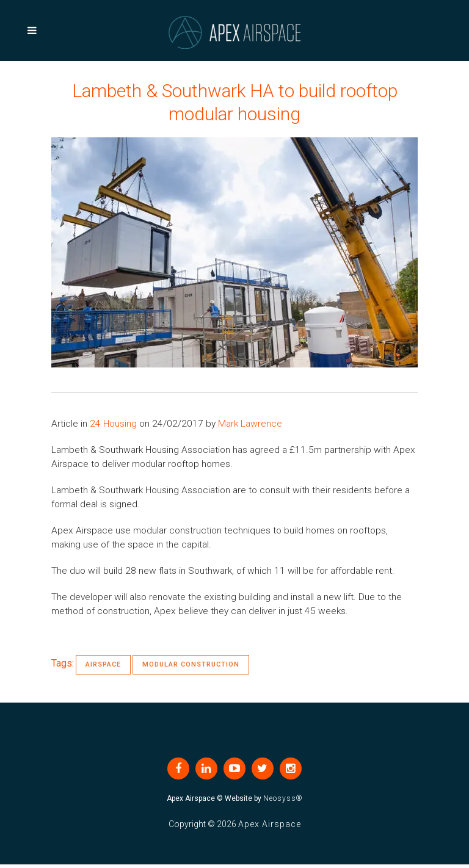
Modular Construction (191, 664)
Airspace (103, 664)
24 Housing (113, 424)
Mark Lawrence (250, 424)
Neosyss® (283, 798)
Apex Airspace (270, 824)
